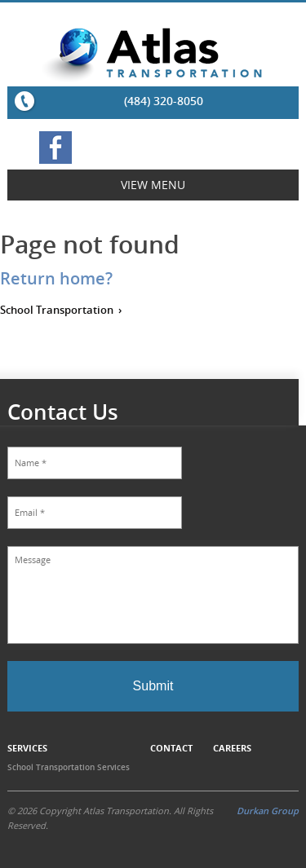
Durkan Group (268, 811)
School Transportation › (61, 310)
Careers (232, 748)
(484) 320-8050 (164, 101)
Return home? (56, 278)
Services (27, 748)
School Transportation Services (69, 767)
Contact (171, 748)
